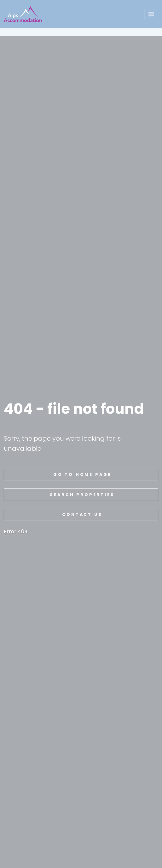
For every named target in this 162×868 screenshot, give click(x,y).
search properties (82, 495)
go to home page (82, 474)
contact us (82, 514)
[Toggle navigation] (151, 14)
